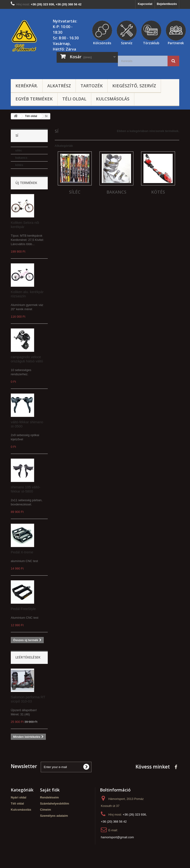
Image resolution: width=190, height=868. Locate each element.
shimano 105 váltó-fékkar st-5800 (26, 489)
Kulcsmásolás (113, 99)
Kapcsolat (145, 4)
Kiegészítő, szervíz (134, 86)
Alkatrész (59, 86)
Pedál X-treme (22, 552)
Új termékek (26, 183)
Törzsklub (151, 42)
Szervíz (127, 42)
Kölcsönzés (102, 42)
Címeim (46, 810)
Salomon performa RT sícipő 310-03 (28, 699)
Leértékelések (28, 657)
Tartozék (92, 86)
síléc (19, 150)
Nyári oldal (18, 797)
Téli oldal (74, 99)
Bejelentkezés (167, 4)
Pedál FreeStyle (23, 609)
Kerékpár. (27, 86)
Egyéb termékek (34, 99)
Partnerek (176, 42)
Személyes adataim (54, 816)
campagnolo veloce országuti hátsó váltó (27, 359)
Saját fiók (50, 790)
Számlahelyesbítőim (55, 804)
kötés (19, 165)
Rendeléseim (49, 797)
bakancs (21, 158)
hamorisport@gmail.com (117, 837)
